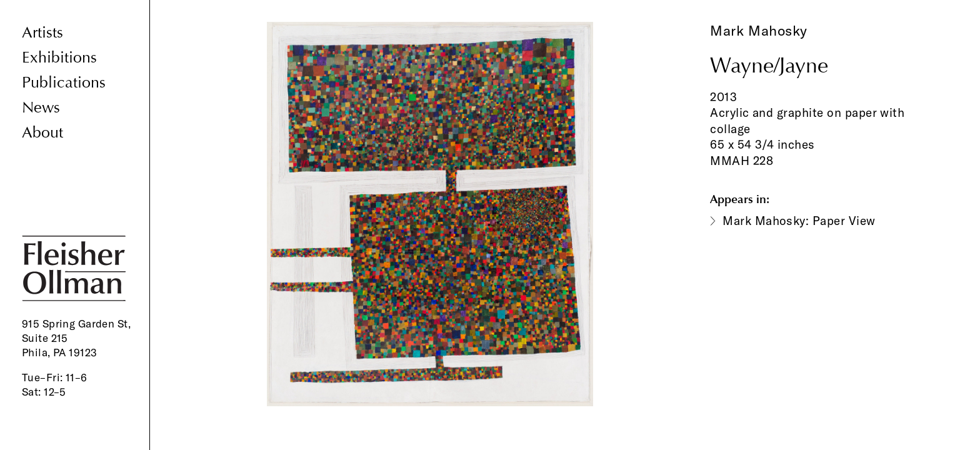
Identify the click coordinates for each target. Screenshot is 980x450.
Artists (42, 33)
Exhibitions (59, 58)
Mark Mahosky (759, 31)
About (42, 133)
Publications (64, 83)
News (41, 108)
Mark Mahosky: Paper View (799, 221)
